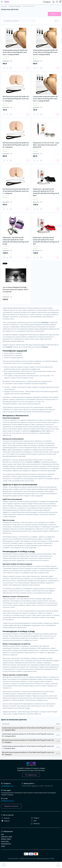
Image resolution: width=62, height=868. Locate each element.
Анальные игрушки (15, 6)
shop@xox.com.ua (7, 801)
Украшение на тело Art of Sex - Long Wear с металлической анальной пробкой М (46, 145)
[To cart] (28, 68)
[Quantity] (7, 68)
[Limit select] (57, 21)
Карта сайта (5, 841)
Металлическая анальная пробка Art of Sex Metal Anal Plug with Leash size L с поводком (16, 191)
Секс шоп (4, 6)
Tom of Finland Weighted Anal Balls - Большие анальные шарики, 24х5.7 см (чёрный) (15, 289)
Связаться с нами (7, 836)
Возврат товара (6, 839)
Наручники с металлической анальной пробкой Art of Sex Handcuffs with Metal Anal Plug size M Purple (16, 241)
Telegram (35, 818)
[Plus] (11, 68)
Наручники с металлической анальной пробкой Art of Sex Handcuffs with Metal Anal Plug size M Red (46, 241)
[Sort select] (19, 21)
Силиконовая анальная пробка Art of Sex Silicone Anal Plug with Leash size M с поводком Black (45, 52)
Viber (34, 821)
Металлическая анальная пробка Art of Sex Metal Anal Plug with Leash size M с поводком (16, 145)
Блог (2, 834)
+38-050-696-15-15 (7, 786)
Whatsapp (35, 824)
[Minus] (4, 68)
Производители (6, 844)
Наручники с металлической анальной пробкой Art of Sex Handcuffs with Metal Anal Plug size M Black (46, 192)
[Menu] (2, 2)
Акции (3, 846)
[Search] (57, 2)
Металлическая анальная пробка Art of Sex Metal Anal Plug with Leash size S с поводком (16, 99)
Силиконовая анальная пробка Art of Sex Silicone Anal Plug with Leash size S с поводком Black (15, 52)
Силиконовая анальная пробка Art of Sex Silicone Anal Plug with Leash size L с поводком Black (45, 99)
